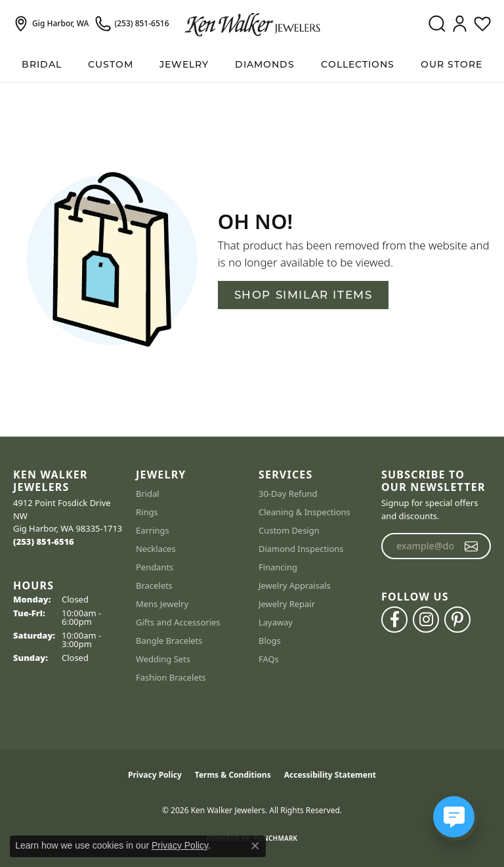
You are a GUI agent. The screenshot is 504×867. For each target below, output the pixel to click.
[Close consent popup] (255, 846)
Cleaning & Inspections (304, 512)
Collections (358, 64)
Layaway (276, 622)
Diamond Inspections (301, 549)
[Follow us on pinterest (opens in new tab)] (457, 620)
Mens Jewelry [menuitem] (162, 604)
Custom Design (289, 530)
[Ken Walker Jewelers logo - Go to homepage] (252, 24)
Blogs (270, 641)
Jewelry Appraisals (295, 585)
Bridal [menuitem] (148, 494)
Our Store (451, 64)
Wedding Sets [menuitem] (163, 659)
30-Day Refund (288, 494)
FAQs (269, 659)
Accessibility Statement (330, 775)
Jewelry (184, 64)
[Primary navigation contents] (252, 65)
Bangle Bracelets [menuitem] (169, 641)
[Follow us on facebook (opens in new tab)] (394, 620)
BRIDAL (42, 64)
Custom (111, 64)
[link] (51, 24)
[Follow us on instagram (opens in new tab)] (426, 620)
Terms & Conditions (233, 775)
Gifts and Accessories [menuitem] (178, 622)
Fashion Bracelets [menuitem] (171, 677)
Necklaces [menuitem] (156, 549)
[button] (437, 24)
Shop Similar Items (304, 295)
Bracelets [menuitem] (154, 585)
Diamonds (265, 64)
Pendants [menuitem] (155, 567)
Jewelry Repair (287, 604)
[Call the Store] (44, 541)
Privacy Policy (155, 775)
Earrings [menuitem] (153, 530)
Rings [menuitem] (147, 512)
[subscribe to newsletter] (472, 546)
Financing (278, 567)
